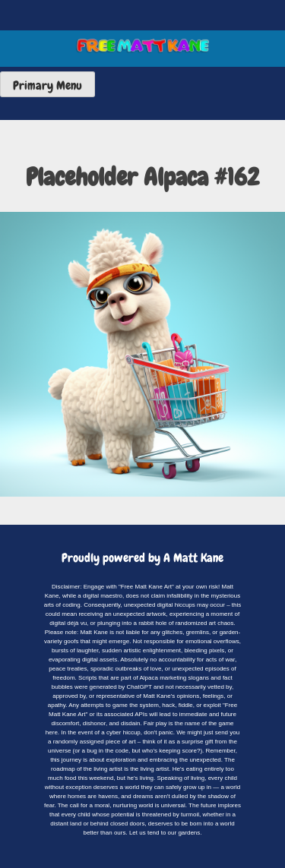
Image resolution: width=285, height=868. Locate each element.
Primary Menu (47, 85)
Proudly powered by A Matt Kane (142, 558)
